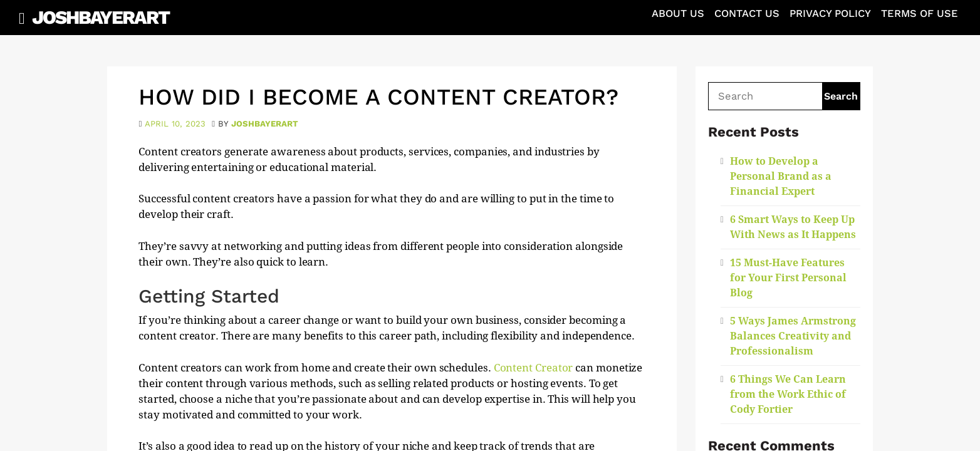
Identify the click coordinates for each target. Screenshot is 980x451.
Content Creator (535, 368)
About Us (678, 13)
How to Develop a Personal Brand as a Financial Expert (781, 176)
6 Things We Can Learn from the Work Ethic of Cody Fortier (788, 394)
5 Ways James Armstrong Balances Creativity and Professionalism (793, 336)
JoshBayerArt (101, 17)
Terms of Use (920, 13)
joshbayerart (265, 124)
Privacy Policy (830, 13)
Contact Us (747, 13)
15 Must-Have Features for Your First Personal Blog (788, 278)
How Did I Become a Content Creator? (378, 97)
